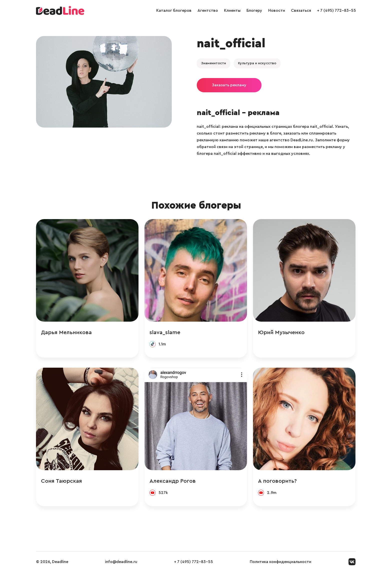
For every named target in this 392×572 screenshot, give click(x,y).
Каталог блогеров (174, 11)
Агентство (208, 11)
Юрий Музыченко (281, 332)
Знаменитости (213, 63)
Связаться (301, 11)
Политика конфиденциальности (280, 562)
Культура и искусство (257, 63)
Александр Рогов (173, 481)
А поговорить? (277, 481)
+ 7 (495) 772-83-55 (336, 11)
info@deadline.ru (121, 562)
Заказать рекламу (229, 85)
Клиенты (232, 11)
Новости (277, 11)
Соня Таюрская (61, 481)
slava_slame (165, 332)
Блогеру (254, 11)
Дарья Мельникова (66, 332)
